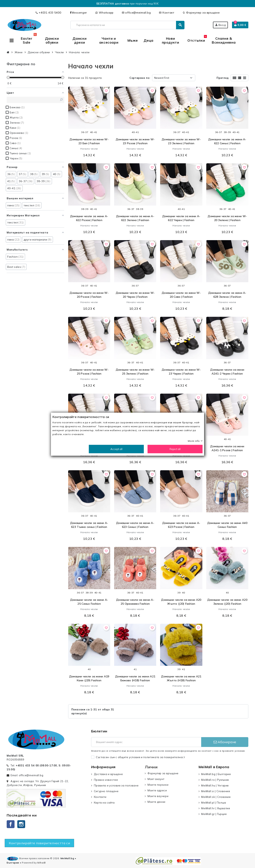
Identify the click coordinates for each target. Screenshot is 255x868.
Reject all (175, 449)
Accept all (116, 449)
